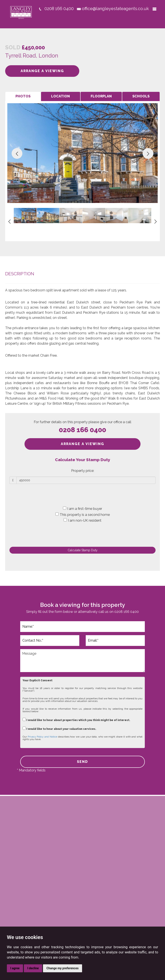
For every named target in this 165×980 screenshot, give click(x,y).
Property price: (83, 471)
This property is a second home (83, 515)
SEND (82, 762)
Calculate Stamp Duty (83, 550)
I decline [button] (33, 968)
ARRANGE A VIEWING (42, 71)
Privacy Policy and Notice (42, 737)
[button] (17, 153)
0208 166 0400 (82, 430)
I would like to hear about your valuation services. (59, 728)
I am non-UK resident (82, 520)
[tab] (23, 96)
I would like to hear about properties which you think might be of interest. (76, 720)
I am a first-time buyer (82, 509)
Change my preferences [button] (62, 968)
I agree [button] (15, 968)
